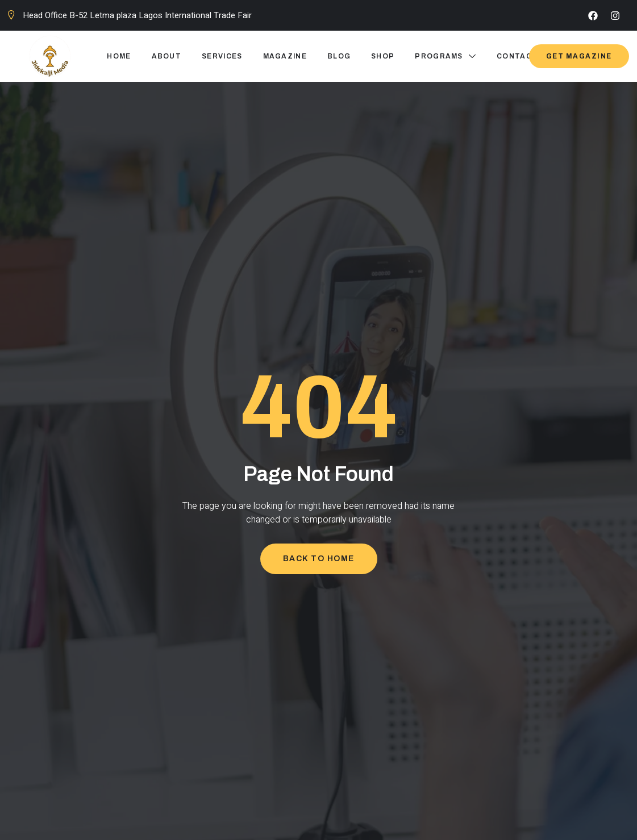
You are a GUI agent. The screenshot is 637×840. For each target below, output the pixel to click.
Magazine (285, 56)
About (167, 56)
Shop (383, 56)
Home (119, 56)
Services (222, 56)
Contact (517, 56)
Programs (446, 56)
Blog (339, 56)
